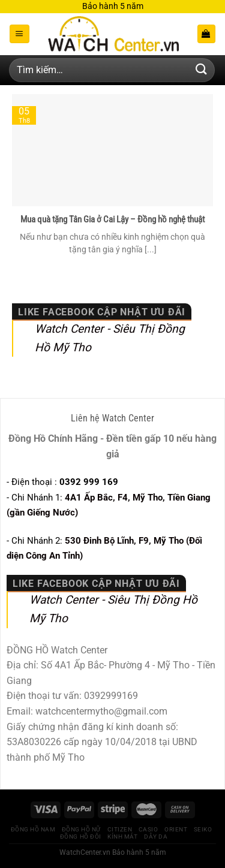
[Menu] (19, 34)
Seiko (203, 829)
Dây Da (156, 837)
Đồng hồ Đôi (81, 837)
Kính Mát (122, 837)
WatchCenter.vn (85, 852)
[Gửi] (202, 70)
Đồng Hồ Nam (33, 829)
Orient (176, 829)
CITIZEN (120, 829)
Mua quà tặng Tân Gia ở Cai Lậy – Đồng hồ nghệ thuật (112, 219)
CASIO (148, 829)
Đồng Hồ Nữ (81, 829)
